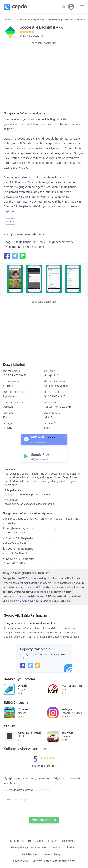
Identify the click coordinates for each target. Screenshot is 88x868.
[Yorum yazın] (44, 804)
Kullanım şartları (20, 841)
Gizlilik (39, 841)
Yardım (55, 848)
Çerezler (52, 841)
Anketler (69, 848)
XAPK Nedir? (28, 601)
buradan (28, 587)
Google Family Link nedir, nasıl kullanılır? (43, 630)
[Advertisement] (44, 56)
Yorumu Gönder (44, 820)
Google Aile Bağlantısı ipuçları (25, 616)
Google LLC (51, 375)
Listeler (46, 854)
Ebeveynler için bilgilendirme (29, 848)
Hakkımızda (68, 841)
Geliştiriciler (30, 854)
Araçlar (10, 222)
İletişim (59, 854)
